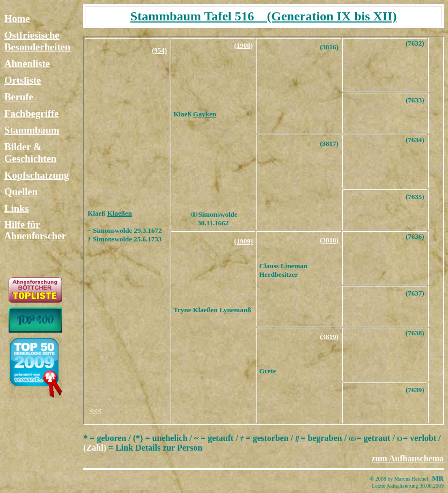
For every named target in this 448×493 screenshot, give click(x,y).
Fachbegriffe (32, 113)
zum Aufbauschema (407, 458)
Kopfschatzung (36, 175)
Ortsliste (23, 80)
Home (17, 19)
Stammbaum (32, 130)
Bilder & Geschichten (30, 153)
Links (17, 208)
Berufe (19, 97)
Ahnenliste (27, 64)
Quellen (21, 192)
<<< (96, 411)
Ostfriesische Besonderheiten (37, 41)
